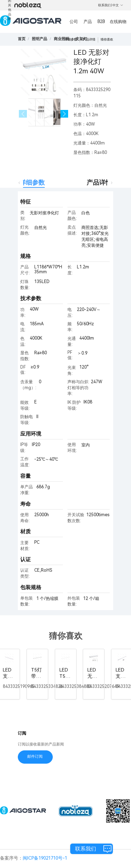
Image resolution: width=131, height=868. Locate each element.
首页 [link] (22, 39)
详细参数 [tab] (32, 182)
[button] (64, 114)
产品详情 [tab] (99, 182)
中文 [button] (118, 5)
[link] (39, 39)
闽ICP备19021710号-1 (45, 858)
